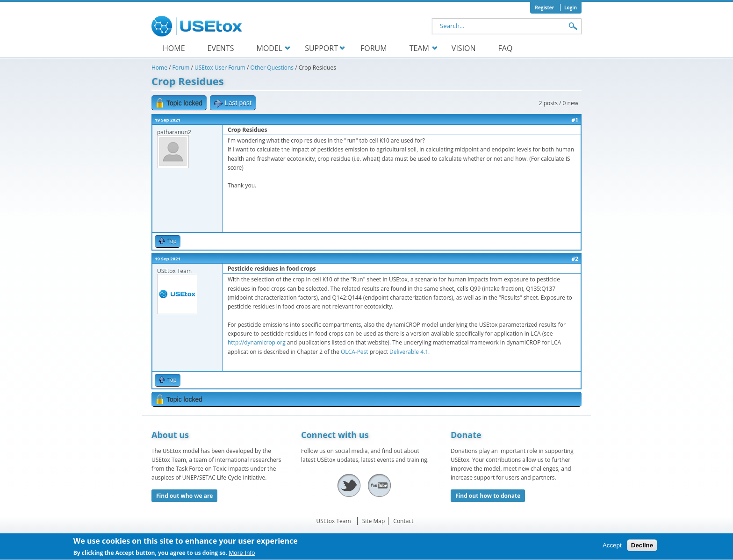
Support (321, 48)
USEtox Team (334, 521)
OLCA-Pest (355, 352)
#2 (575, 259)
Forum (374, 48)
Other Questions (272, 68)
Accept (612, 548)
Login (571, 7)
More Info (242, 555)
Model (269, 48)
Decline (642, 548)
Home (174, 48)
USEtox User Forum (220, 68)
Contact (403, 521)
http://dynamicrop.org (257, 342)
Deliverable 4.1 (409, 352)
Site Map (374, 521)
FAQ (506, 48)
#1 (575, 120)
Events (221, 48)
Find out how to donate (488, 496)
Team (419, 48)
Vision (464, 48)
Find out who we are (184, 496)
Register (544, 7)
